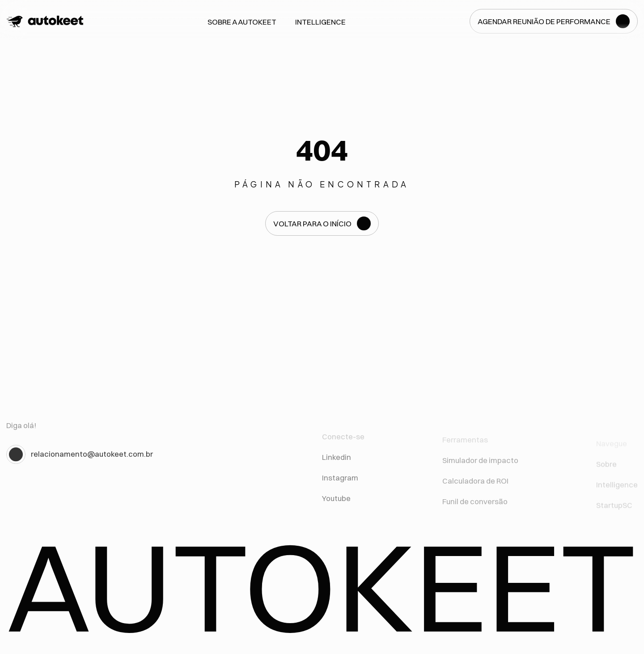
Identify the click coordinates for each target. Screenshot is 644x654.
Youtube (336, 503)
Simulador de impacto (480, 467)
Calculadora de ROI (475, 488)
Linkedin (337, 462)
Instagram (340, 483)
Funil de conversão (475, 508)
